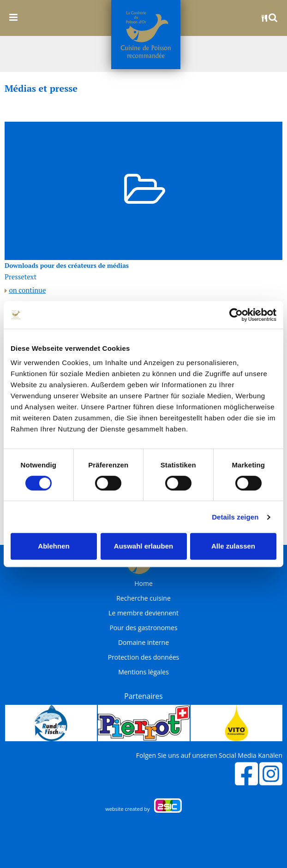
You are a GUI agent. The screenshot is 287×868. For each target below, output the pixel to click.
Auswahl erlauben (143, 546)
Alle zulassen (233, 546)
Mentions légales (143, 672)
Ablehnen (54, 546)
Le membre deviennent (143, 613)
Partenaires (143, 696)
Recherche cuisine (143, 598)
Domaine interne (143, 643)
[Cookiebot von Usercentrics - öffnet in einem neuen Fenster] (236, 315)
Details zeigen (235, 517)
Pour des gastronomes (143, 628)
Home (143, 584)
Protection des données (144, 657)
